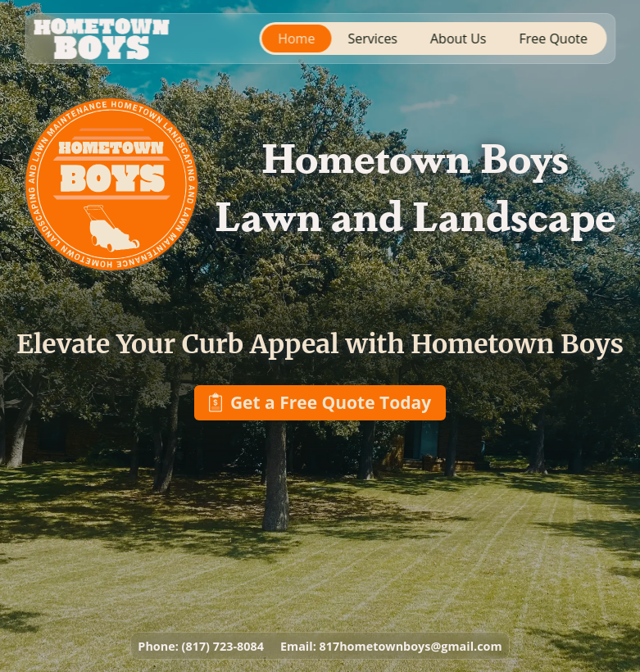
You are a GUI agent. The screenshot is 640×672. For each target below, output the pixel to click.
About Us (458, 39)
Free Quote (554, 39)
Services (372, 39)
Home (296, 39)
